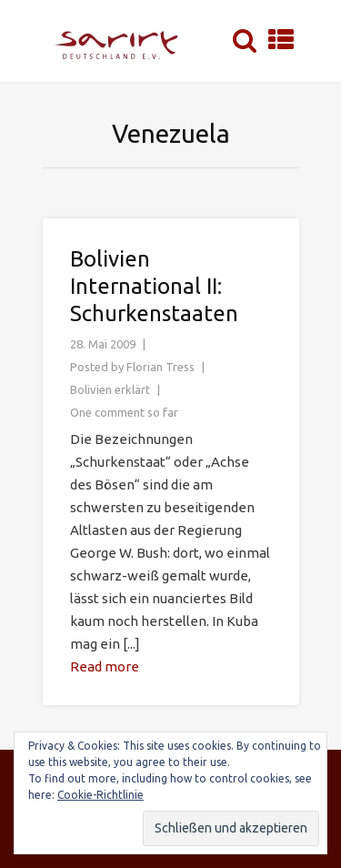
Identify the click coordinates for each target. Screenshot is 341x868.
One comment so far (124, 412)
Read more (105, 666)
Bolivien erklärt (110, 389)
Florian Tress (160, 367)
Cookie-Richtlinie (100, 795)
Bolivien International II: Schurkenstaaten (154, 286)
